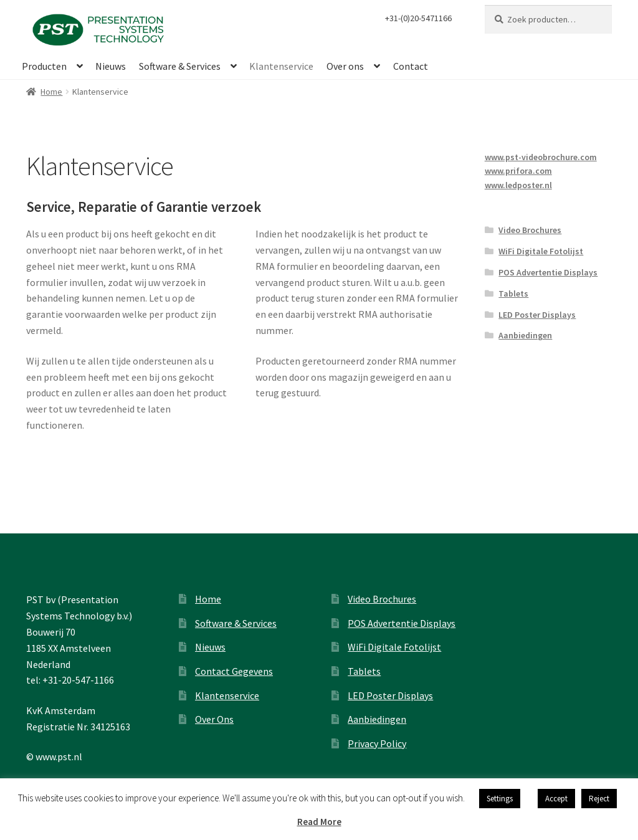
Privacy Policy (377, 743)
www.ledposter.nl (518, 185)
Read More (319, 822)
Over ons (345, 66)
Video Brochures (530, 230)
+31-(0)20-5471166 (418, 18)
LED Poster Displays (537, 315)
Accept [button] (556, 799)
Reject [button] (599, 799)
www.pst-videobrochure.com (541, 157)
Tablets (513, 294)
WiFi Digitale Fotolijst (541, 251)
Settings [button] (500, 799)
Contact (411, 66)
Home (51, 92)
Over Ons (214, 719)
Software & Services (180, 66)
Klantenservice (281, 66)
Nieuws (111, 66)
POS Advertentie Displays (548, 272)
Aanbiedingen (525, 335)
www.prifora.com (518, 171)
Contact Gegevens (234, 671)
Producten (44, 66)
